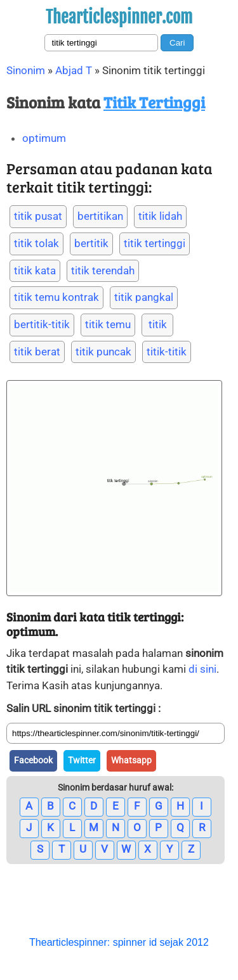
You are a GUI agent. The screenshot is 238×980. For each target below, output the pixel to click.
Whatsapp (131, 760)
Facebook (33, 760)
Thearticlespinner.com (119, 17)
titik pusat (38, 216)
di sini (202, 669)
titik (158, 324)
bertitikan (100, 216)
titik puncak (103, 352)
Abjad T (74, 70)
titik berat (37, 352)
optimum (44, 138)
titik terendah (103, 270)
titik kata (35, 270)
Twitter (82, 760)
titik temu (108, 324)
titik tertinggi (155, 243)
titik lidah (160, 216)
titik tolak (36, 243)
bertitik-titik (42, 324)
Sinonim (26, 70)
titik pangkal (144, 297)
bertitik (91, 243)
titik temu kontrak (56, 297)
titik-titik (167, 352)
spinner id (135, 942)
